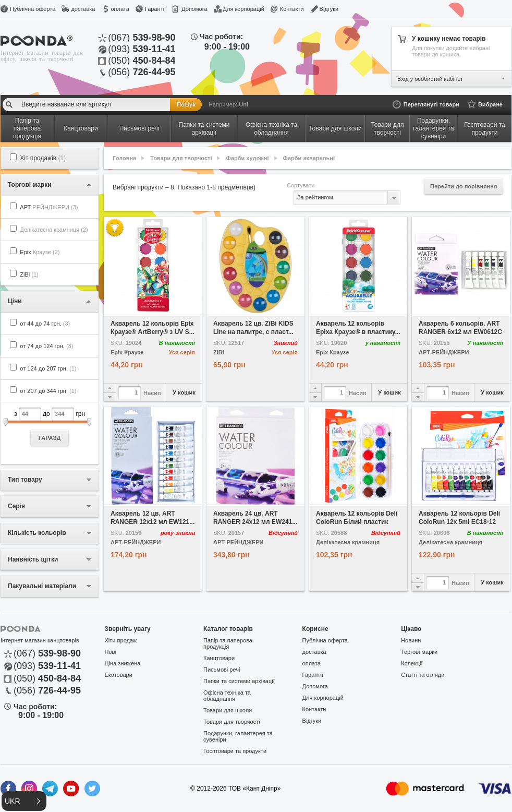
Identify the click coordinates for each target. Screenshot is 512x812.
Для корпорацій (244, 9)
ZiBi (29, 274)
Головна (124, 158)
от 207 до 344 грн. (48, 391)
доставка (83, 9)
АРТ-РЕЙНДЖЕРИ (444, 353)
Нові (111, 652)
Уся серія (182, 352)
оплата (120, 9)
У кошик (184, 392)
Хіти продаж (121, 640)
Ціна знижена (123, 663)
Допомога (194, 9)
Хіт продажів (43, 158)
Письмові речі (222, 670)
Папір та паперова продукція (228, 643)
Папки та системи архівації (239, 681)
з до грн (50, 427)
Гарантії (155, 9)
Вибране (490, 104)
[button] (24, 801)
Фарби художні (248, 158)
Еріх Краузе (127, 353)
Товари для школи (228, 710)
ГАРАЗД (50, 438)
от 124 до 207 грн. (48, 368)
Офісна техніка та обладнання (227, 696)
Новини (411, 640)
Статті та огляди (423, 675)
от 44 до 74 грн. (45, 324)
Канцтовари (219, 658)
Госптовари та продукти (235, 751)
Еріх (40, 252)
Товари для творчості (181, 158)
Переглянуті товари (431, 104)
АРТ (49, 207)
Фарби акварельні (309, 158)
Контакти (292, 9)
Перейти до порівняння (464, 186)
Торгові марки (419, 652)
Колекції (412, 663)
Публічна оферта (33, 9)
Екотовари (119, 675)
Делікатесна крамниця (348, 542)
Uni (243, 104)
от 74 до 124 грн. (46, 346)
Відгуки (329, 9)
